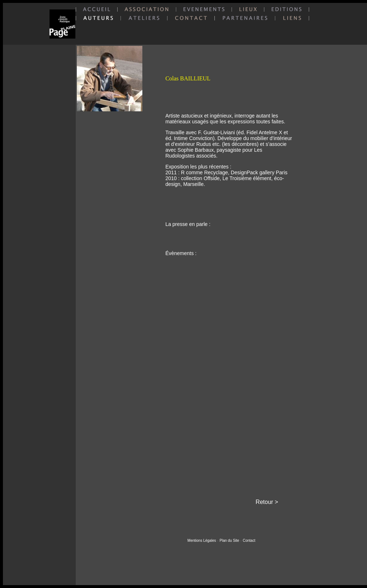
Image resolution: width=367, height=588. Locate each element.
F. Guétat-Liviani (216, 132)
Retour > (267, 502)
